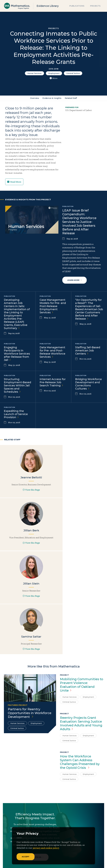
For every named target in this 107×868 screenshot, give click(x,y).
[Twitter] (7, 821)
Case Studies (62, 835)
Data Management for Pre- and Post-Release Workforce (52, 352)
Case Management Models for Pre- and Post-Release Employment (53, 306)
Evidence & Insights (52, 98)
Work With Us (36, 759)
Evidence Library (48, 6)
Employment (54, 73)
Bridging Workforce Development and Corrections (88, 384)
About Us (10, 831)
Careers (36, 831)
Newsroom (11, 844)
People (36, 844)
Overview (34, 98)
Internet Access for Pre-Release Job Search (53, 382)
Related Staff (71, 98)
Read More (14, 182)
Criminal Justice (73, 73)
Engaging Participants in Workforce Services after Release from (17, 354)
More (53, 78)
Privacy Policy (81, 863)
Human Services (34, 73)
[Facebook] (12, 821)
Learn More (75, 280)
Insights (10, 839)
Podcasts (60, 852)
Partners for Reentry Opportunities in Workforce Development (30, 613)
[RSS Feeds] (27, 821)
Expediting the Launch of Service (16, 414)
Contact (37, 835)
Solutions (10, 848)
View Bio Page (18, 496)
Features (60, 848)
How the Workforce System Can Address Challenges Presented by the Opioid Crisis (80, 662)
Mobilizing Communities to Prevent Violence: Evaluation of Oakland (82, 585)
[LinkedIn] (17, 821)
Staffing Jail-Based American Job (88, 351)
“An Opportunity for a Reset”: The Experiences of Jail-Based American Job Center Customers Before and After (89, 309)
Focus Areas (12, 835)
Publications (77, 6)
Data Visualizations (66, 839)
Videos (59, 856)
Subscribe (15, 812)
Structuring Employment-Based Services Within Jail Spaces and (18, 386)
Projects (95, 6)
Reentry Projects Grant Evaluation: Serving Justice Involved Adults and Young (81, 624)
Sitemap (68, 863)
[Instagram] (22, 821)
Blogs (58, 831)
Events (36, 839)
